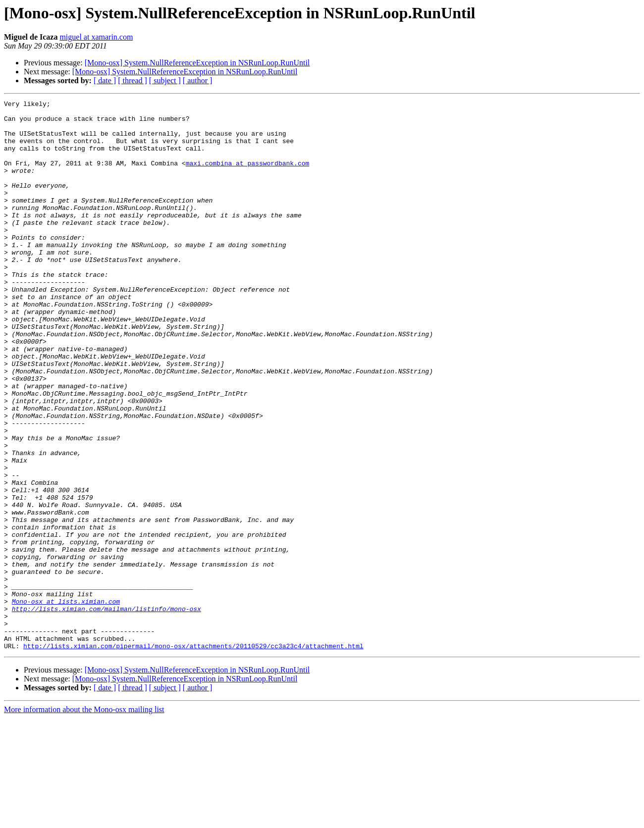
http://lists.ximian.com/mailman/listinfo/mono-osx (107, 711)
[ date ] (105, 80)
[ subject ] (165, 80)
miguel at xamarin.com (96, 37)
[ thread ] (133, 80)
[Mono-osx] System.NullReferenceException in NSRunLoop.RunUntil (197, 63)
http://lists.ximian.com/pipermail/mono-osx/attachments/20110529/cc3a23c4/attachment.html (193, 756)
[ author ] (198, 80)
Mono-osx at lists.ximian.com (66, 702)
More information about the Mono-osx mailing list (84, 819)
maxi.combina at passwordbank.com (248, 176)
